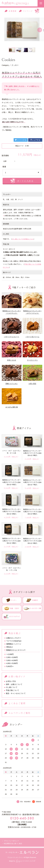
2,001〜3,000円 (12, 657)
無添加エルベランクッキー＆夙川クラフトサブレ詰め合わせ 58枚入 (32, 512)
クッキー (15, 65)
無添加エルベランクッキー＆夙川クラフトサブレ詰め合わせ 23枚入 (32, 453)
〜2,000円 (10, 654)
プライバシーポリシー (11, 841)
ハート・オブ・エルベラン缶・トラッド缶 (12, 569)
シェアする (35, 140)
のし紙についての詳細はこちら (23, 239)
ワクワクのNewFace (14, 641)
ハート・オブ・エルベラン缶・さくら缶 (11, 452)
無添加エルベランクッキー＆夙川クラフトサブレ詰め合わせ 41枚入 (11, 482)
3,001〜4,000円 (12, 660)
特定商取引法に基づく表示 (13, 844)
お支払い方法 (11, 681)
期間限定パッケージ (14, 644)
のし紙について (12, 687)
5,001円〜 (10, 666)
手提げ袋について (12, 690)
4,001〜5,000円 (12, 663)
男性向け (10, 647)
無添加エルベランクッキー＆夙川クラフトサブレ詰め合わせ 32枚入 (11, 512)
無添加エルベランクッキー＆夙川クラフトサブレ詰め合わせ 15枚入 (32, 541)
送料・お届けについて (14, 684)
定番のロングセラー (14, 638)
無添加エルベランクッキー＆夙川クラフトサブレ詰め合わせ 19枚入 (11, 541)
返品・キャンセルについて (16, 693)
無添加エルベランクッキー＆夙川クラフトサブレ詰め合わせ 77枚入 (32, 482)
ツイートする (21, 140)
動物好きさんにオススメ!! (16, 650)
